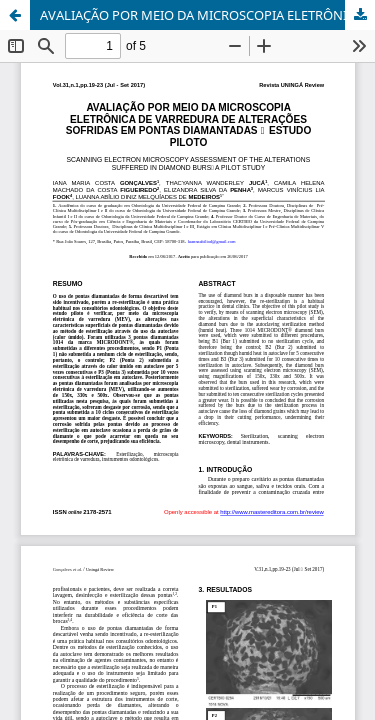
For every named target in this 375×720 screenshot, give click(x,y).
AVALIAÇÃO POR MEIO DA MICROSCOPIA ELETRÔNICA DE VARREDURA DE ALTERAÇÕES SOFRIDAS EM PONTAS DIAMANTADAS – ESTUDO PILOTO (207, 15)
